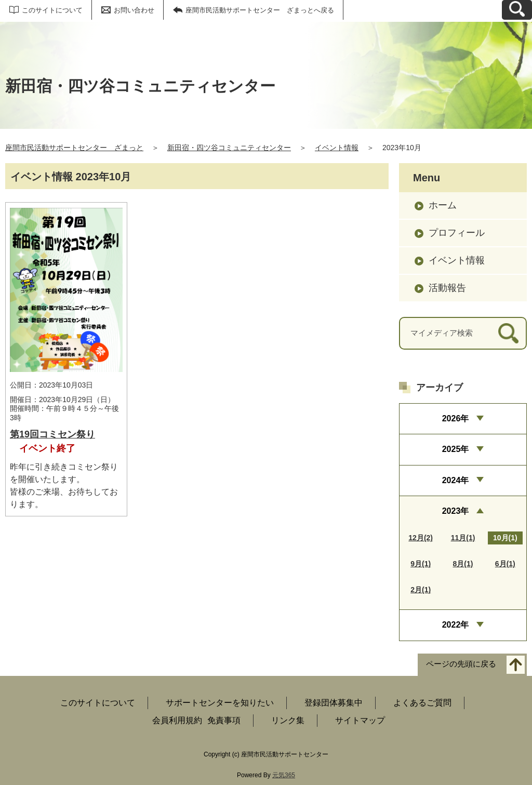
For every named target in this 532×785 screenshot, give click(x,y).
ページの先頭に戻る (461, 664)
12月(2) (421, 538)
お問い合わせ (134, 10)
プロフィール (457, 233)
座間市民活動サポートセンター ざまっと (74, 148)
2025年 (456, 449)
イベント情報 (337, 148)
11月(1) (463, 538)
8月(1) (463, 564)
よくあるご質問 (422, 703)
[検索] (508, 333)
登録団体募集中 (334, 703)
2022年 (456, 625)
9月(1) (421, 564)
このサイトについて (52, 10)
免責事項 (224, 720)
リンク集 (288, 720)
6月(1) (505, 564)
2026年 (456, 418)
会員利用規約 (177, 720)
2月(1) (421, 590)
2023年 (456, 511)
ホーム (443, 205)
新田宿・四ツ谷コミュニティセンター (229, 148)
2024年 (456, 480)
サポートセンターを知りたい (220, 703)
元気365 (284, 775)
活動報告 (447, 288)
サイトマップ (360, 720)
